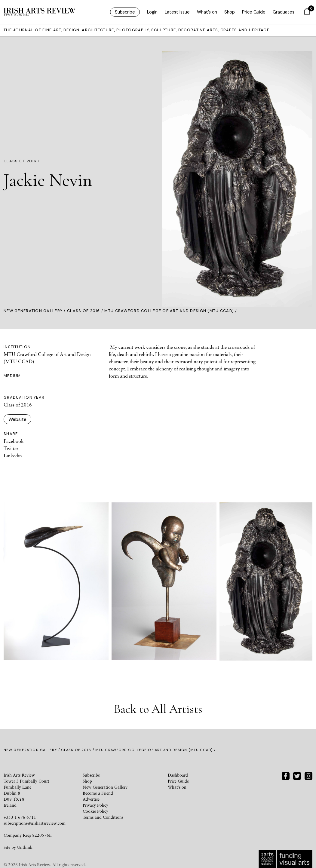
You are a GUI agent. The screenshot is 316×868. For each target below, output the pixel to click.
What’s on (207, 12)
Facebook (14, 441)
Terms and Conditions (103, 817)
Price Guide (254, 12)
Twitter (11, 448)
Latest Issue (177, 12)
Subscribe (125, 12)
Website (17, 419)
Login (152, 12)
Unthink (25, 847)
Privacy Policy (95, 805)
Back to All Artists (158, 709)
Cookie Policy (95, 811)
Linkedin (13, 455)
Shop (230, 12)
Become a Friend (98, 793)
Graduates (284, 12)
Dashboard (178, 775)
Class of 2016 (84, 311)
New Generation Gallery (33, 311)
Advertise (91, 799)
